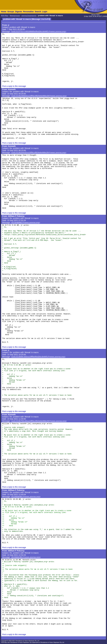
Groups (11, 12)
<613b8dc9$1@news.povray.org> (26, 557)
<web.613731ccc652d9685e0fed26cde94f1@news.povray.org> (39, 32)
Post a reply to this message (14, 86)
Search (38, 12)
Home (4, 12)
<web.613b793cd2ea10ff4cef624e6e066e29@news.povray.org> (39, 421)
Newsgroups (15, 16)
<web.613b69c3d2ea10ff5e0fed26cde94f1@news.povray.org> (38, 357)
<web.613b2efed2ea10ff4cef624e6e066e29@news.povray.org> (39, 153)
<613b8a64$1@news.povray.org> (26, 497)
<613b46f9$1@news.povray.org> (26, 223)
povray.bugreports (29, 16)
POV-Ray (5, 16)
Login (45, 12)
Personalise (28, 12)
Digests (19, 12)
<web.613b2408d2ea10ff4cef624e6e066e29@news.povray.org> (39, 96)
